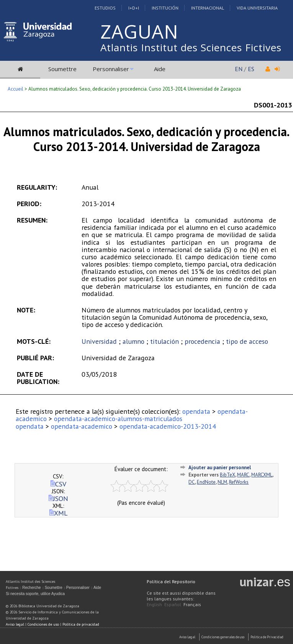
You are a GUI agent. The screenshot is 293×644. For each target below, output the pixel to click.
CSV (58, 484)
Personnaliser (111, 69)
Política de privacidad (81, 624)
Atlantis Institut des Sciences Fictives (191, 47)
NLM (222, 482)
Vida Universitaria (257, 8)
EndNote (206, 482)
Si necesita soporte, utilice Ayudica (35, 594)
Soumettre (62, 69)
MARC (243, 475)
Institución (165, 8)
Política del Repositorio (171, 581)
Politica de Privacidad (267, 637)
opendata (196, 411)
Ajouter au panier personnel (220, 468)
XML (58, 513)
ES (251, 69)
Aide (160, 69)
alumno (133, 341)
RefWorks (239, 482)
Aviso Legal (187, 637)
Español (173, 604)
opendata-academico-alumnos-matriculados (118, 419)
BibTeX (228, 475)
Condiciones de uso (43, 624)
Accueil (16, 89)
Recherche (31, 588)
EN (239, 69)
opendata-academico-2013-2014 (168, 426)
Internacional (208, 8)
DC (192, 482)
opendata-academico (82, 426)
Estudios (105, 8)
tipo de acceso (247, 341)
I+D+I (134, 8)
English (154, 604)
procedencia (202, 341)
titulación (165, 341)
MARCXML (262, 475)
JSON (58, 498)
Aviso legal (15, 624)
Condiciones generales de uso (223, 637)
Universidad (99, 341)
